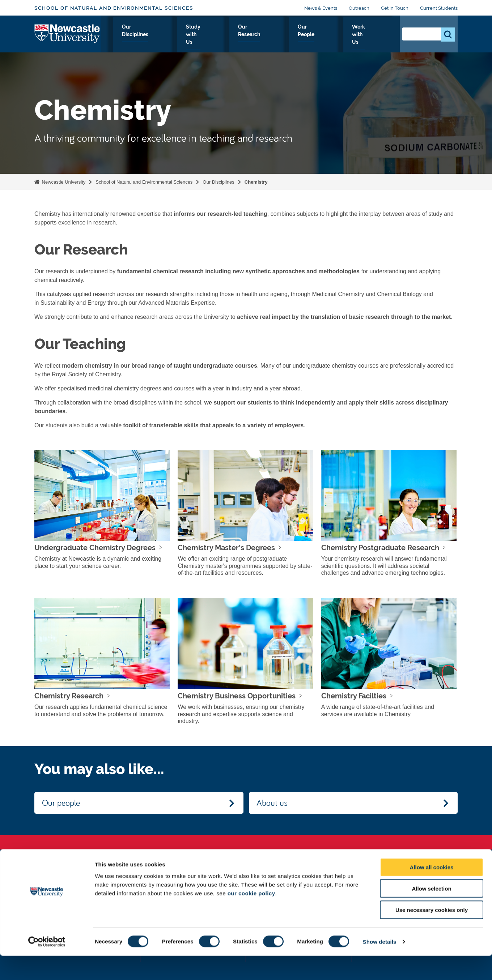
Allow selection (431, 913)
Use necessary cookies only (432, 934)
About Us (130, 35)
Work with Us (369, 35)
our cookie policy (251, 917)
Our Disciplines (175, 35)
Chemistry (256, 182)
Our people (61, 803)
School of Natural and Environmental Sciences (114, 8)
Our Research (277, 35)
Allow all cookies (432, 891)
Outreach (359, 8)
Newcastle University (63, 182)
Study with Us (227, 35)
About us (272, 803)
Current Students (439, 8)
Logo (67, 33)
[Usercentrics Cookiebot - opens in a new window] (47, 966)
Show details (380, 966)
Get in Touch (395, 8)
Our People (323, 35)
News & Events (321, 8)
